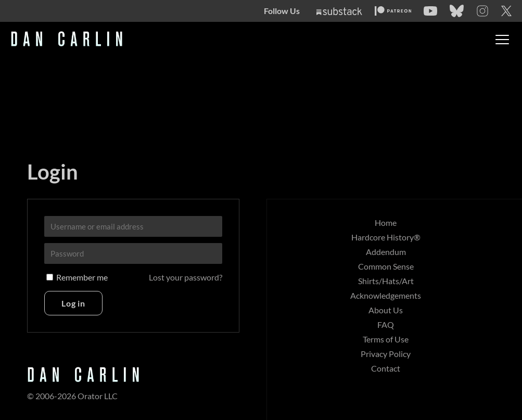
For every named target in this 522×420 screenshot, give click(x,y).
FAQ (386, 324)
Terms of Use (386, 339)
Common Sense (386, 266)
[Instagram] (482, 11)
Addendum (386, 252)
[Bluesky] (457, 11)
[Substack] (339, 11)
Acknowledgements (386, 295)
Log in (73, 303)
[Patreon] (393, 11)
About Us (386, 310)
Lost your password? (186, 277)
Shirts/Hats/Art (386, 281)
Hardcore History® (386, 237)
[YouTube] (430, 11)
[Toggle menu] (502, 40)
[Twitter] (506, 11)
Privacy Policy (386, 354)
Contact (386, 368)
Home (386, 222)
